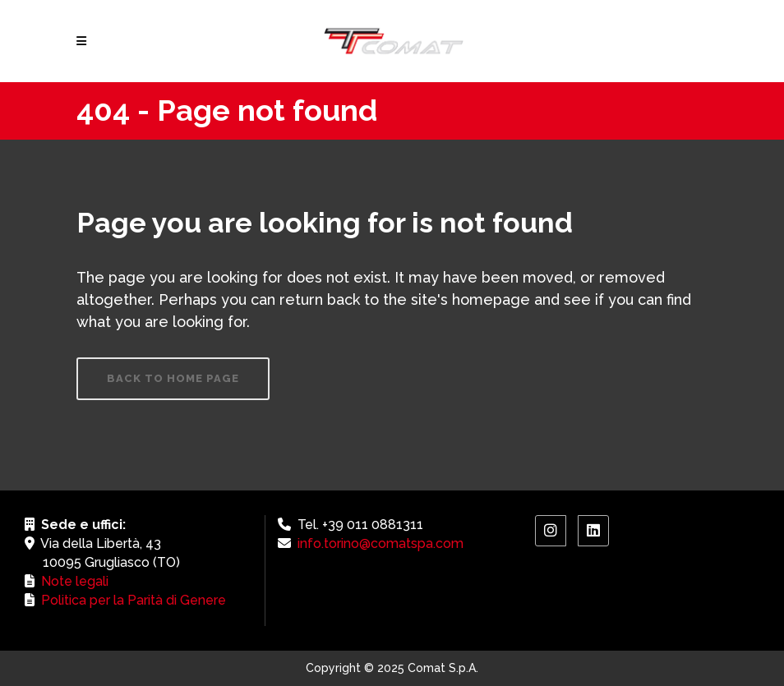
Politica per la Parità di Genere (134, 600)
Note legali (75, 581)
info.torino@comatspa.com (380, 543)
